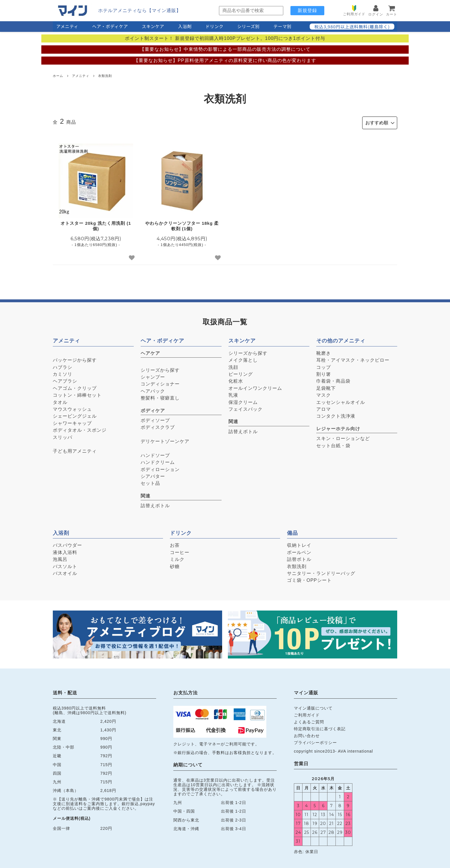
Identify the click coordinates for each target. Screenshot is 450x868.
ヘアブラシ (65, 380)
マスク (324, 394)
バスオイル (65, 572)
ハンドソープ (155, 454)
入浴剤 (185, 26)
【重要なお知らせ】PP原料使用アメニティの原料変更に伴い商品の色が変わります (225, 60)
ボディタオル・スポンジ (80, 429)
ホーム (58, 76)
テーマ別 (283, 26)
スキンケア (153, 26)
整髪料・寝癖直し (160, 397)
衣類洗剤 (105, 76)
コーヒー (180, 551)
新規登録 (307, 10)
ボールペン (299, 551)
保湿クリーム (243, 401)
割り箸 (324, 373)
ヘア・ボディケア (110, 26)
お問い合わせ (307, 735)
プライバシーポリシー (315, 741)
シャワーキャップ (72, 422)
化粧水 (236, 380)
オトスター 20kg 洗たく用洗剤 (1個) (96, 225)
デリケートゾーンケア (165, 440)
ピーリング (241, 373)
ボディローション (160, 468)
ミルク (177, 558)
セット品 (150, 482)
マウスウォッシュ (72, 408)
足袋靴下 (326, 387)
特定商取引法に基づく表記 (320, 728)
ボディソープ (155, 419)
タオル (60, 401)
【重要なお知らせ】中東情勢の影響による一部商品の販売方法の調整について (225, 49)
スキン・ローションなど (343, 437)
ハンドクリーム (158, 461)
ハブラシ (63, 366)
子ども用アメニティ (75, 450)
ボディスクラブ (158, 426)
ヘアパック (153, 390)
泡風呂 (60, 558)
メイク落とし (243, 359)
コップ (324, 366)
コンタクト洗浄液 (336, 415)
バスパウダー (67, 544)
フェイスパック (246, 408)
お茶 (175, 544)
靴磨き (324, 352)
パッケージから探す (75, 359)
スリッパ (63, 436)
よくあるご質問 (309, 721)
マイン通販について (313, 707)
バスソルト (65, 565)
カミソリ (63, 373)
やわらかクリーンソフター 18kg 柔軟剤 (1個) (182, 225)
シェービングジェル (75, 415)
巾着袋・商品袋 (333, 380)
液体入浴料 (65, 551)
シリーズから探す (160, 369)
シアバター (153, 475)
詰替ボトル (299, 558)
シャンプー (153, 376)
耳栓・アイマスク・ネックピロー (353, 359)
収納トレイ (299, 544)
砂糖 (175, 565)
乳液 (233, 394)
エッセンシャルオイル (341, 401)
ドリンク (215, 26)
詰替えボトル (155, 504)
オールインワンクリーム (255, 387)
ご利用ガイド (307, 714)
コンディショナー (160, 383)
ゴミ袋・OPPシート (309, 579)
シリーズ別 (249, 26)
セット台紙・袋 (333, 444)
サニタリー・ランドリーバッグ (321, 572)
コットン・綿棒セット (77, 394)
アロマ (324, 408)
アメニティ (67, 26)
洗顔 (233, 366)
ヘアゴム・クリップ (75, 387)
